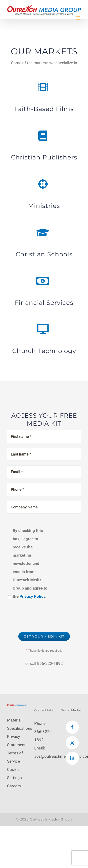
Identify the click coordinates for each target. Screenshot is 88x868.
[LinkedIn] (72, 758)
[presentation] (43, 616)
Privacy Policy (32, 596)
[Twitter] (72, 743)
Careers (14, 786)
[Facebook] (72, 727)
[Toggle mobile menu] (78, 18)
